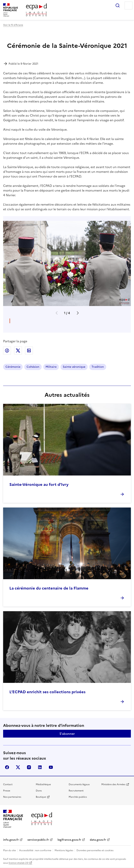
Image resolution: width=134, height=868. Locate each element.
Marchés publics (78, 797)
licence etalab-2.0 (18, 863)
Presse (7, 791)
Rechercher (118, 5)
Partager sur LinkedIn (29, 351)
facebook (7, 767)
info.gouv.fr (11, 840)
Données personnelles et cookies (95, 850)
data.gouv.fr (98, 840)
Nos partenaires (12, 797)
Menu (129, 5)
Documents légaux (79, 784)
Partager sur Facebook (7, 351)
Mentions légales (64, 850)
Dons (39, 791)
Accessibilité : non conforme (35, 850)
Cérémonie (13, 367)
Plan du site (9, 850)
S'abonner (67, 734)
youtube (51, 767)
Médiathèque (43, 784)
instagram (29, 767)
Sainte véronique (74, 367)
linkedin (40, 767)
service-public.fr (38, 840)
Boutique (41, 797)
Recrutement (76, 791)
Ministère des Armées (113, 784)
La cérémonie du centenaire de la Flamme (49, 588)
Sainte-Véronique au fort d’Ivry (39, 484)
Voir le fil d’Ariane (13, 25)
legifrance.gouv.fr (69, 840)
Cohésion (33, 367)
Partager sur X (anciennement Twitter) (18, 351)
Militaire (51, 367)
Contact (8, 784)
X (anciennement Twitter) (18, 767)
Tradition (98, 367)
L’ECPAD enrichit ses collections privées (47, 692)
